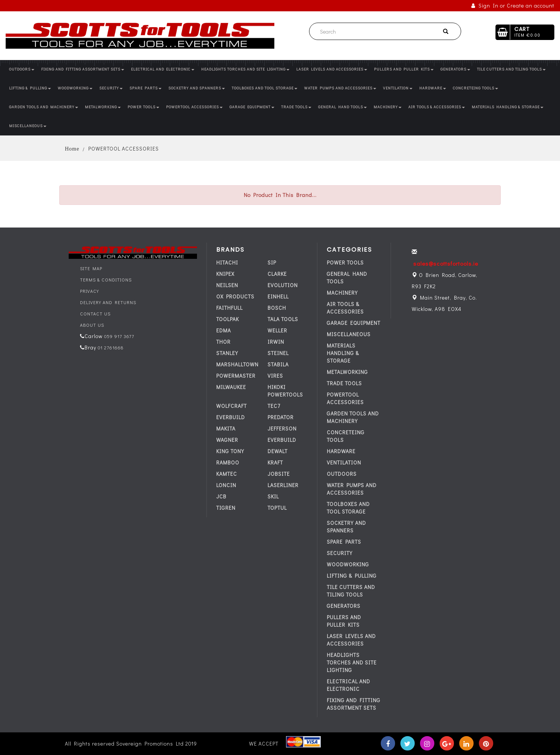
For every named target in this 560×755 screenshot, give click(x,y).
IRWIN (276, 342)
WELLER (277, 330)
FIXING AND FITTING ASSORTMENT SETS (83, 69)
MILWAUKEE (231, 387)
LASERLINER (283, 485)
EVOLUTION (283, 285)
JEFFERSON (282, 428)
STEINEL (278, 353)
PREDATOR (281, 417)
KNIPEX (225, 274)
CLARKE (277, 274)
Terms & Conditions (106, 280)
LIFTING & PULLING (30, 88)
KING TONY (230, 451)
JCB (221, 496)
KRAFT (275, 462)
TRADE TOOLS (296, 107)
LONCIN (226, 485)
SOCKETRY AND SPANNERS (197, 88)
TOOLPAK (228, 319)
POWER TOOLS (143, 107)
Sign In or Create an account (513, 5)
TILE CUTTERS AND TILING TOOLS (511, 69)
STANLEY (227, 353)
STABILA (278, 364)
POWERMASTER (236, 376)
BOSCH (277, 308)
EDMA (224, 330)
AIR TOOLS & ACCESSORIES (437, 107)
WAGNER (227, 440)
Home (72, 149)
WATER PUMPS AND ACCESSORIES (340, 88)
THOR (223, 342)
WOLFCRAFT (232, 406)
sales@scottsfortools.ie (446, 263)
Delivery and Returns (108, 302)
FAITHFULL (229, 308)
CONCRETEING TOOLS (475, 88)
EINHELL (278, 296)
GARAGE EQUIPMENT (252, 107)
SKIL (273, 496)
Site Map (91, 268)
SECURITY (111, 88)
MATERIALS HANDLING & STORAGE (508, 107)
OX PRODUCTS (235, 296)
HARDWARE (433, 88)
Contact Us (95, 314)
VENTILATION (398, 88)
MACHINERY (388, 107)
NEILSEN (227, 285)
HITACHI (227, 262)
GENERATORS (455, 69)
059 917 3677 (118, 336)
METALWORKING (103, 107)
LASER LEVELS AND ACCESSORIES (332, 69)
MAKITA (226, 428)
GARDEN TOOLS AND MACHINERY (44, 107)
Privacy (89, 291)
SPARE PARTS (145, 88)
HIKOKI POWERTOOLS (285, 391)
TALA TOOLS (283, 319)
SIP (272, 262)
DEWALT (278, 451)
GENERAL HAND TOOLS (342, 107)
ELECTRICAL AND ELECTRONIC (163, 69)
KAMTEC (227, 474)
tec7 (274, 406)
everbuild (231, 417)
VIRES (275, 376)
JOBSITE (279, 474)
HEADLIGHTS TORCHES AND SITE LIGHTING (245, 69)
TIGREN (226, 508)
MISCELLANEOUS (28, 126)
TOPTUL (277, 508)
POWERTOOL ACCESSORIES (194, 107)
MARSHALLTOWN (237, 364)
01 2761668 (110, 348)
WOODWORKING (75, 88)
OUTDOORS (22, 69)
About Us (92, 325)
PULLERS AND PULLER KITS (404, 69)
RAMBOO (228, 462)
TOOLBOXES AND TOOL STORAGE (265, 88)
